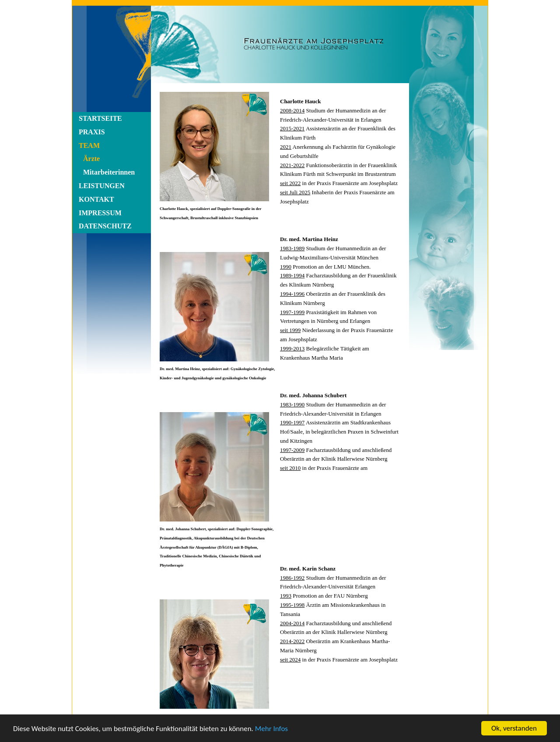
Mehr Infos (271, 729)
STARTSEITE (100, 118)
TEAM (89, 145)
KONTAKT (96, 199)
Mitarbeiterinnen (109, 172)
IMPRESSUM (100, 213)
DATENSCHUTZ (105, 226)
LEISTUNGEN (102, 186)
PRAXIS (92, 132)
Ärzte (91, 159)
